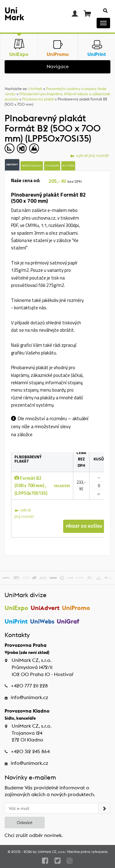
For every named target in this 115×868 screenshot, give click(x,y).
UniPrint (16, 621)
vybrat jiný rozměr (24, 513)
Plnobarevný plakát (38, 99)
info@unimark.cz (29, 697)
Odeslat (25, 823)
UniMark (35, 89)
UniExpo (16, 608)
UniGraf (68, 621)
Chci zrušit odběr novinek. (34, 835)
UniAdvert (45, 608)
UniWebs (42, 621)
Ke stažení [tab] (68, 166)
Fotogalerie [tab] (52, 166)
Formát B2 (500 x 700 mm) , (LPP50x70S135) (31, 486)
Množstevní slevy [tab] (32, 166)
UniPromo (76, 608)
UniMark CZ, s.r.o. (52, 852)
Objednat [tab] (12, 164)
